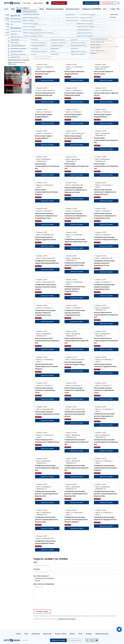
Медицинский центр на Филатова (19, 49)
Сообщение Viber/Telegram (44, 578)
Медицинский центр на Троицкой (19, 60)
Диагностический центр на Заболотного (16, 63)
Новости (72, 634)
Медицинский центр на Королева (19, 58)
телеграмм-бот (90, 53)
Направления (36, 634)
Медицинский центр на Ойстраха (19, 55)
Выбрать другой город (29, 11)
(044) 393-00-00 (40, 59)
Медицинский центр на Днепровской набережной (16, 45)
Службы (18, 634)
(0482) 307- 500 (40, 56)
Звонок (37, 581)
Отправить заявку (42, 612)
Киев (10, 30)
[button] (27, 3)
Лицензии (25, 640)
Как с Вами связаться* (41, 576)
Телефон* (37, 569)
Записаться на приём (47, 80)
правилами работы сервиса (67, 619)
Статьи (80, 634)
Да (19, 11)
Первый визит (47, 634)
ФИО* (35, 562)
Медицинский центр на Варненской (15, 52)
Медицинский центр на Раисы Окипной (18, 41)
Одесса (10, 28)
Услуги (26, 634)
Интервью (89, 634)
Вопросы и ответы (61, 634)
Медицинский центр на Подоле (18, 38)
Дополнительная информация (44, 584)
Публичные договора (102, 634)
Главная (7, 15)
